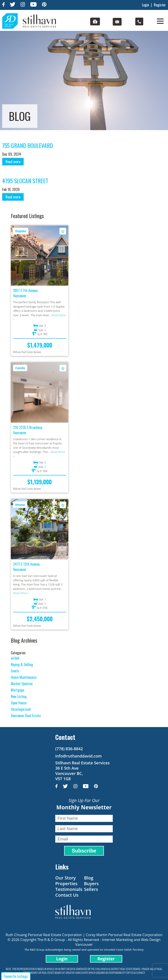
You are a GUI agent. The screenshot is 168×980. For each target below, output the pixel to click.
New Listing (19, 696)
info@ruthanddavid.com (78, 756)
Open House (19, 703)
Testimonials (69, 889)
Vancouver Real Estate (26, 716)
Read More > (21, 593)
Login (145, 5)
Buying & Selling (22, 664)
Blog (89, 878)
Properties (66, 884)
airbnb (15, 658)
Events (15, 671)
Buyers (91, 884)
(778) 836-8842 (69, 749)
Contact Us (67, 895)
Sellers (91, 889)
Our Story (66, 878)
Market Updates (22, 684)
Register (160, 5)
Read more (13, 162)
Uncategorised (21, 709)
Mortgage (17, 690)
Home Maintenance (24, 677)
